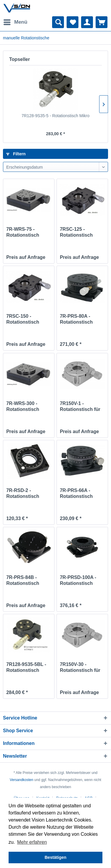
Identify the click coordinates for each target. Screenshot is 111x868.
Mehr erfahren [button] (32, 842)
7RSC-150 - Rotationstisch (23, 319)
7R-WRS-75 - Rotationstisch (23, 232)
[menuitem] (15, 22)
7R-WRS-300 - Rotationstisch (23, 406)
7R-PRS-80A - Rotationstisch (76, 319)
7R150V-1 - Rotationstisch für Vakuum (80, 407)
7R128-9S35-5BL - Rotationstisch (26, 667)
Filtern (16, 154)
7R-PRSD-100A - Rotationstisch (78, 580)
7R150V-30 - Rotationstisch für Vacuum (80, 668)
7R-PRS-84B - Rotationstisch (23, 580)
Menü (15, 21)
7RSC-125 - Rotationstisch (76, 232)
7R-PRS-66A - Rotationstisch (76, 493)
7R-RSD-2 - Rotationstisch (23, 493)
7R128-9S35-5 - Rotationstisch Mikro (56, 116)
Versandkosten (21, 780)
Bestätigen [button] (56, 857)
